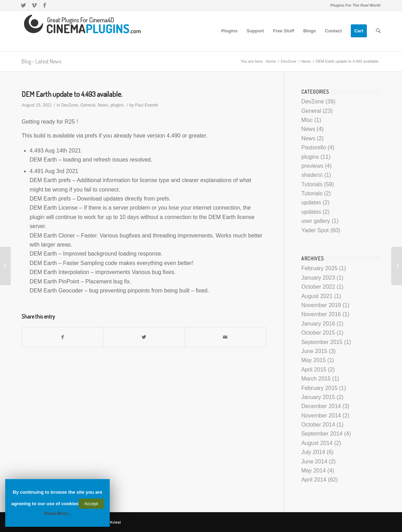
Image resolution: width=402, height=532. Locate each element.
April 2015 (314, 370)
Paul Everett (146, 105)
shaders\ (312, 175)
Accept (91, 504)
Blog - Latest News (41, 61)
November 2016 (321, 314)
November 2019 (321, 305)
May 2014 (314, 471)
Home (271, 61)
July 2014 (313, 452)
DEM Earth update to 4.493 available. (72, 94)
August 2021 (317, 296)
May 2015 (314, 360)
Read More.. (57, 513)
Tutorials (312, 184)
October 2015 (318, 333)
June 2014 (314, 461)
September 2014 (322, 434)
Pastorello (314, 147)
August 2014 (317, 443)
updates (311, 202)
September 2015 (322, 342)
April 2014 (314, 480)
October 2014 (318, 425)
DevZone (289, 61)
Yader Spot (315, 230)
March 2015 (316, 379)
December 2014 (321, 406)
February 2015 (319, 388)
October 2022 (318, 287)
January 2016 (318, 324)
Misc (307, 120)
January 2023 (318, 278)
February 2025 (319, 268)
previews (312, 166)
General (88, 105)
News (306, 61)
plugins (117, 105)
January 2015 (318, 397)
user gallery (316, 221)
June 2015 (314, 351)
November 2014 (321, 416)
